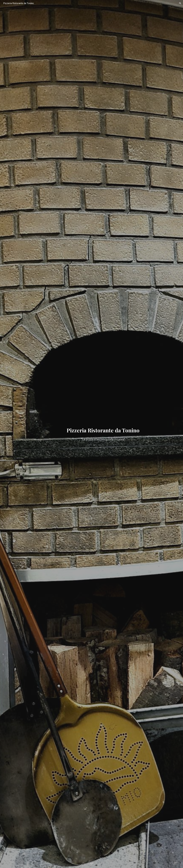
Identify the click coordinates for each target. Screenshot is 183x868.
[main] (103, 430)
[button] (180, 3)
